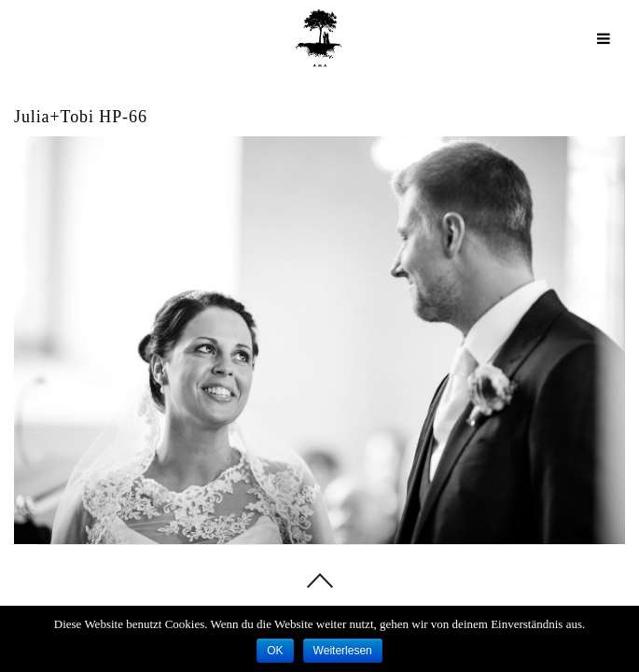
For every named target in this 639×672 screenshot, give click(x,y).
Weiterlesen (343, 651)
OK (275, 651)
